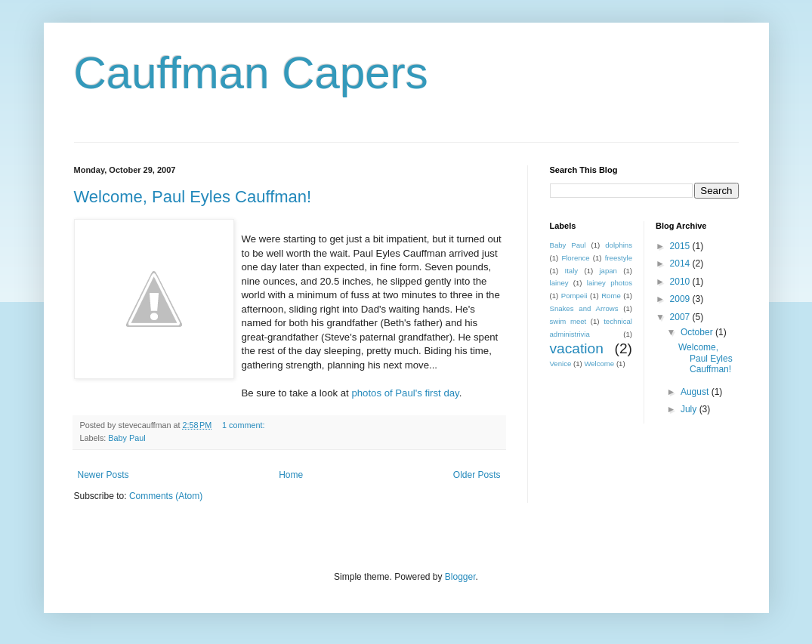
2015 (681, 246)
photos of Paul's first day (405, 393)
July (690, 409)
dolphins (619, 245)
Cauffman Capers (251, 73)
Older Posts (477, 475)
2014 (681, 263)
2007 (681, 317)
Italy (572, 271)
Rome (611, 296)
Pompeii (574, 296)
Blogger (460, 577)
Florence (575, 258)
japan (608, 271)
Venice (561, 364)
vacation (577, 348)
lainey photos (610, 283)
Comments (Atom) (166, 496)
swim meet (568, 321)
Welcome (599, 364)
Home (291, 475)
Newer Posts (103, 475)
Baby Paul (127, 438)
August (696, 392)
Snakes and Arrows (584, 308)
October (698, 332)
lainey (559, 283)
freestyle (619, 258)
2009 (681, 299)
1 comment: (244, 425)
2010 (681, 282)
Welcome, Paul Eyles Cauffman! (193, 197)
